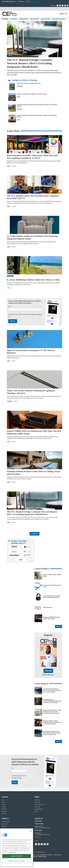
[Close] (31, 831)
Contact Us (38, 842)
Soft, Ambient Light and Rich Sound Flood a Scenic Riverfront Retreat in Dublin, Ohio (52, 738)
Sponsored (4, 816)
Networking (37, 805)
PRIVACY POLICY (42, 861)
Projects (20, 114)
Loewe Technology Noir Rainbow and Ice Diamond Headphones (52, 602)
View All (59, 631)
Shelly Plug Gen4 (48, 612)
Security (36, 816)
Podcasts (4, 819)
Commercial (37, 807)
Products (10, 406)
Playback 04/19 (24, 19)
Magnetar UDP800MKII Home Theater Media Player (51, 623)
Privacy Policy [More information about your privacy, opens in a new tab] (12, 852)
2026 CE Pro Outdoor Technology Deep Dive (29, 88)
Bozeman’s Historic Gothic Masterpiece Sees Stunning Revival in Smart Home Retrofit (52, 727)
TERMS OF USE (34, 861)
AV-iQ (28, 2)
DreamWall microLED (59, 19)
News (19, 102)
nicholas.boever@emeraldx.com (42, 840)
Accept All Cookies (17, 856)
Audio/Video (37, 812)
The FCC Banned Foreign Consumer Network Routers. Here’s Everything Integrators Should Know (30, 68)
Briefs (3, 807)
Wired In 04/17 (35, 19)
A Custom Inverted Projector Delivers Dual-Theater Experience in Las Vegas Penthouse (52, 695)
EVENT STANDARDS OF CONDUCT (44, 860)
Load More (34, 539)
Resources (20, 91)
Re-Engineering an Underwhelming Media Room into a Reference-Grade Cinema (52, 706)
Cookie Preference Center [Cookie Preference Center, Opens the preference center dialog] (17, 861)
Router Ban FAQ (46, 19)
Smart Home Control (39, 810)
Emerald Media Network (9, 2)
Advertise (21, 2)
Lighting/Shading (39, 814)
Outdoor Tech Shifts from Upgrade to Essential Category (32, 99)
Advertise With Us (6, 827)
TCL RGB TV (14, 19)
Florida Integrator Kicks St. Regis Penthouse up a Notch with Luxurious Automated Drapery (52, 717)
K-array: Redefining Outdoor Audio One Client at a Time (33, 285)
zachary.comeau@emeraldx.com (43, 833)
